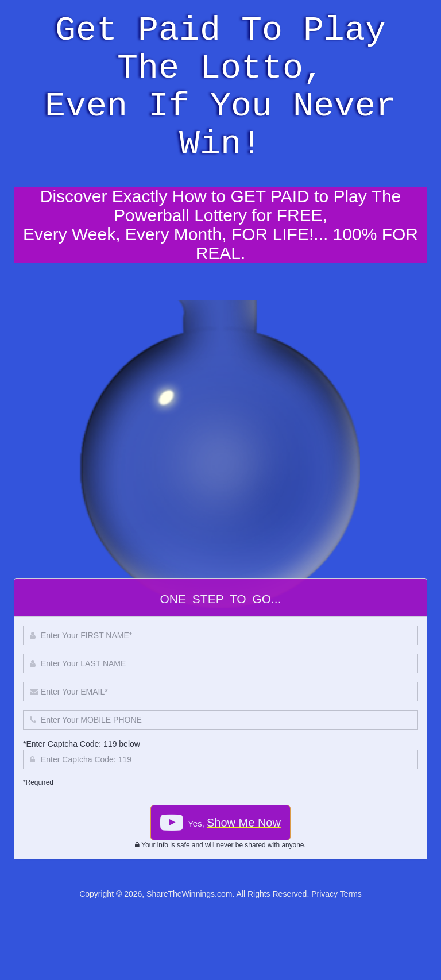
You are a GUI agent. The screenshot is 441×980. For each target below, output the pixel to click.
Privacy (324, 894)
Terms (351, 894)
